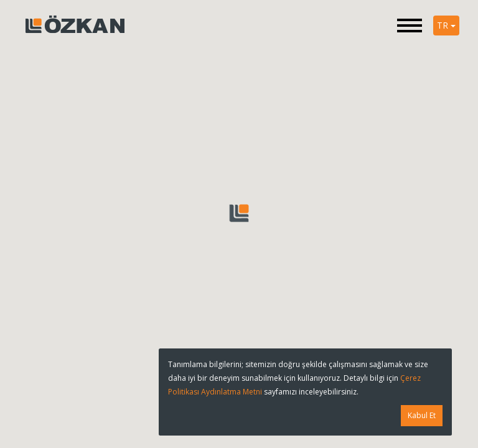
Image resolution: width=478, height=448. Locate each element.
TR (446, 25)
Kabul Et (422, 415)
